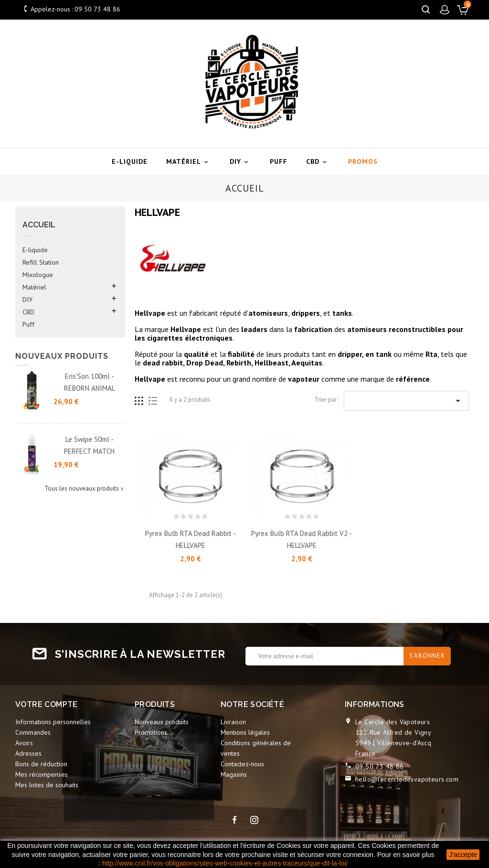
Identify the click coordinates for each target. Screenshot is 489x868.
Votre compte (47, 704)
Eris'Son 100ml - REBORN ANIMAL (90, 382)
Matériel (189, 162)
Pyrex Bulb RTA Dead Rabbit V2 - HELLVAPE (302, 539)
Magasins (234, 774)
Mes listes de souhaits (47, 785)
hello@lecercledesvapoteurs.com (407, 779)
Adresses (28, 753)
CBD (318, 162)
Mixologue (38, 275)
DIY (240, 162)
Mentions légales (245, 732)
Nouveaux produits (162, 722)
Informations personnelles (53, 722)
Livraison (233, 722)
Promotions (151, 732)
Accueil (39, 225)
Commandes (33, 732)
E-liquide (130, 161)
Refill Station (41, 262)
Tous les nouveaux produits (85, 489)
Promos (363, 161)
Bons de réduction (41, 764)
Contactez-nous (242, 764)
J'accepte (463, 855)
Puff (279, 161)
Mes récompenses (42, 774)
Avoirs (24, 743)
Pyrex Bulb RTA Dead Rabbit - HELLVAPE (191, 539)
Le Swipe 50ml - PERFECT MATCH (89, 445)
